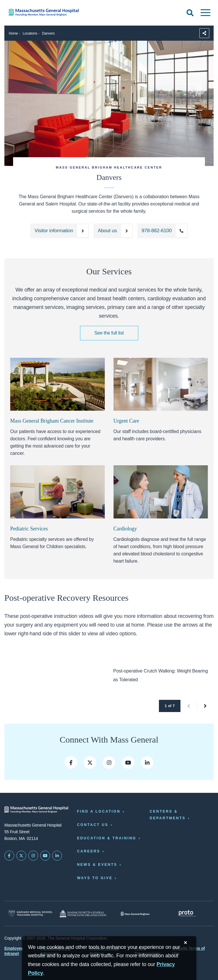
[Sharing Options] (204, 33)
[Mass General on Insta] (109, 762)
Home (13, 33)
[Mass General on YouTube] (128, 762)
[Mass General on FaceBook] (9, 856)
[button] (189, 706)
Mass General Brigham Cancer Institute (52, 421)
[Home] (45, 12)
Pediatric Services (29, 529)
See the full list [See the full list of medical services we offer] (109, 333)
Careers (89, 851)
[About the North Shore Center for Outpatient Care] (113, 231)
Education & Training (107, 838)
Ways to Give (95, 878)
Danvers (48, 33)
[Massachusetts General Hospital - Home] (36, 810)
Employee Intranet (14, 951)
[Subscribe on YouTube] (45, 856)
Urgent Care (126, 421)
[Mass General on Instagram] (33, 856)
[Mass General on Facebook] (71, 762)
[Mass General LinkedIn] (147, 762)
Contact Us (93, 825)
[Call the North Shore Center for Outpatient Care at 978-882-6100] (163, 231)
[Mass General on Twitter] (90, 762)
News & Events (97, 865)
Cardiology (125, 529)
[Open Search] (190, 13)
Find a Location (99, 811)
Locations (30, 33)
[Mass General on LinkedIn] (57, 856)
